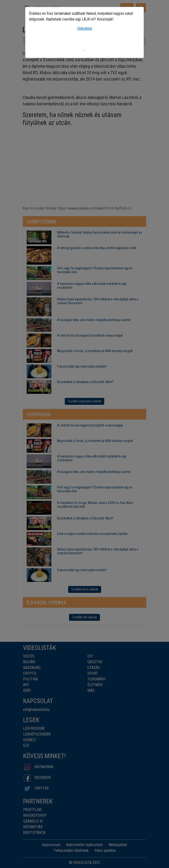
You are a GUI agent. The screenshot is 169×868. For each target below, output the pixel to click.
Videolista (85, 28)
